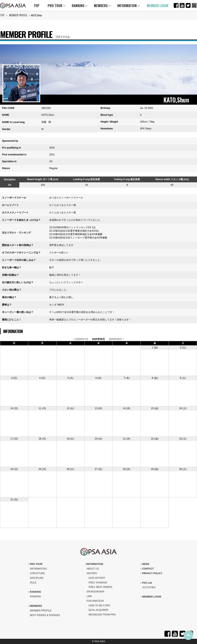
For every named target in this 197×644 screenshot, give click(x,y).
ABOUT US (93, 569)
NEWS (145, 564)
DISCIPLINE (37, 578)
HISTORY (92, 573)
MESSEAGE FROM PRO (102, 615)
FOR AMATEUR (95, 601)
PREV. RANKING (98, 583)
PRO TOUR (56, 6)
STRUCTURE (37, 573)
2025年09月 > (116, 339)
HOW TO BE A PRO (100, 606)
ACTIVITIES (149, 587)
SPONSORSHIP (95, 592)
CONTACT (147, 569)
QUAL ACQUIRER (98, 610)
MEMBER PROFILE (18, 15)
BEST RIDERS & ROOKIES (45, 615)
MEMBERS (102, 6)
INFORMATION (128, 6)
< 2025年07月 (81, 339)
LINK (89, 596)
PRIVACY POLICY (151, 573)
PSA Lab (146, 583)
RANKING (80, 6)
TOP (36, 6)
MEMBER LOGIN (157, 6)
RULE (33, 583)
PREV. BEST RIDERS (101, 587)
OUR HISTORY (97, 578)
